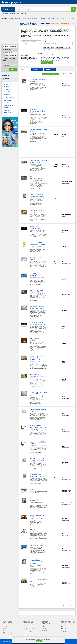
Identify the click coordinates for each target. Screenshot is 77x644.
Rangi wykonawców (66, 631)
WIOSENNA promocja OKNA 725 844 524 (38, 411)
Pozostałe (7, 94)
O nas (5, 625)
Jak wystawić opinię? (67, 629)
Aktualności (6, 627)
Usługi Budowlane (35, 530)
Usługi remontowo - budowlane (36, 340)
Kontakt (25, 627)
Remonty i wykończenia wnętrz (37, 516)
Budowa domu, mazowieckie (38, 546)
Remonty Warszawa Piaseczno (36, 259)
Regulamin (6, 631)
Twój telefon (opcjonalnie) (62, 47)
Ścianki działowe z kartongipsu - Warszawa (37, 475)
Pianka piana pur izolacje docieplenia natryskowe (37, 195)
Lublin (63, 19)
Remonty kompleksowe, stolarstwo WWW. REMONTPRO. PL (37, 358)
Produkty (35, 70)
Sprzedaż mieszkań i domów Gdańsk (38, 131)
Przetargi (44, 630)
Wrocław (24, 19)
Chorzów (58, 19)
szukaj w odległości (9, 59)
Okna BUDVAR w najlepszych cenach (36, 228)
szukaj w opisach (8, 50)
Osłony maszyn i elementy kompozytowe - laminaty (38, 307)
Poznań (34, 19)
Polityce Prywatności (46, 639)
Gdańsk (53, 19)
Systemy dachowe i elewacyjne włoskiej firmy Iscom (37, 111)
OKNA (32, 489)
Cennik (63, 633)
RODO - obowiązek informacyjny (8, 633)
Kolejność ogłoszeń (66, 625)
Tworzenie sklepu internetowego (27, 631)
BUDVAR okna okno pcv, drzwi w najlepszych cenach (38, 323)
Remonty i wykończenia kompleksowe (37, 500)
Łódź (38, 19)
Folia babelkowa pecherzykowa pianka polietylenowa (36, 562)
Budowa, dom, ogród (8, 85)
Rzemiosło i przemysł (7, 90)
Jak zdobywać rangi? (67, 627)
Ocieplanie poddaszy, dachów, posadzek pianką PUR (37, 376)
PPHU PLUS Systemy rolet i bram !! (38, 580)
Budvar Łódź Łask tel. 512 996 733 (38, 211)
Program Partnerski (28, 625)
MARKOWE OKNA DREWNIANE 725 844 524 (38, 427)
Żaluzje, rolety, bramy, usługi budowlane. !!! (38, 80)
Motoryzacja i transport (7, 102)
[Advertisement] (11, 32)
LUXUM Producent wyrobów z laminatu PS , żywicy (38, 393)
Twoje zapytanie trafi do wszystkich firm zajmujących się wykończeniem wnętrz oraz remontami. (45, 54)
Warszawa (18, 19)
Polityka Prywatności (9, 629)
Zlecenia (47, 70)
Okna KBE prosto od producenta (36, 275)
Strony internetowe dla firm (30, 629)
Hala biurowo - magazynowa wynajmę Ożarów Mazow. (38, 178)
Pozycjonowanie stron (28, 634)
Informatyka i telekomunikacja (9, 112)
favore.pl (13, 2)
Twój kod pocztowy (48, 47)
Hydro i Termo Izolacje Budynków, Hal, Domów (37, 291)
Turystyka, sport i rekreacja (9, 107)
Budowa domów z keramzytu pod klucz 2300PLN (38, 162)
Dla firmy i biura (9, 98)
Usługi (22, 70)
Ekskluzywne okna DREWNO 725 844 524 (39, 443)
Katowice (42, 19)
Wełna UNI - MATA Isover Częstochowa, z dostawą (37, 244)
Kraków (29, 19)
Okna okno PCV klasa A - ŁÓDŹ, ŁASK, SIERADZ (37, 459)
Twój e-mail (46, 41)
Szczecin (48, 19)
